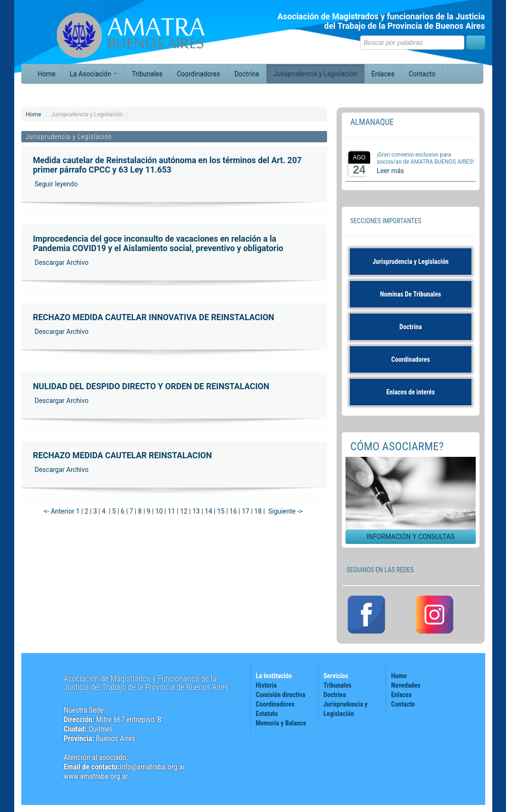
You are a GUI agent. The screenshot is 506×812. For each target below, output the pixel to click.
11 (171, 511)
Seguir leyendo (56, 184)
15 (221, 511)
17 (246, 511)
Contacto (422, 74)
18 (258, 511)
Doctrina (247, 74)
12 (184, 511)
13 (196, 511)
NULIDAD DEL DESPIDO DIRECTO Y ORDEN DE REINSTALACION (151, 386)
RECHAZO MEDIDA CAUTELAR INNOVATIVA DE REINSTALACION (154, 317)
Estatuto (266, 714)
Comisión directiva (280, 695)
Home (47, 74)
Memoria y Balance (281, 723)
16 (233, 511)
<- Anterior (59, 511)
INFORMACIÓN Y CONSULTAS (410, 537)
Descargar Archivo (61, 262)
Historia (266, 685)
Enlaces (383, 74)
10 (159, 511)
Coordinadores (198, 74)
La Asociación (93, 74)
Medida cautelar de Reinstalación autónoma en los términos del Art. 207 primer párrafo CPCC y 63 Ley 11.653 (168, 165)
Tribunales (147, 74)
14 (209, 511)
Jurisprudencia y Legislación (315, 74)
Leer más (391, 171)
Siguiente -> (286, 511)
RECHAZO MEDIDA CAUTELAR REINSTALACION (123, 455)
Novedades (406, 685)
